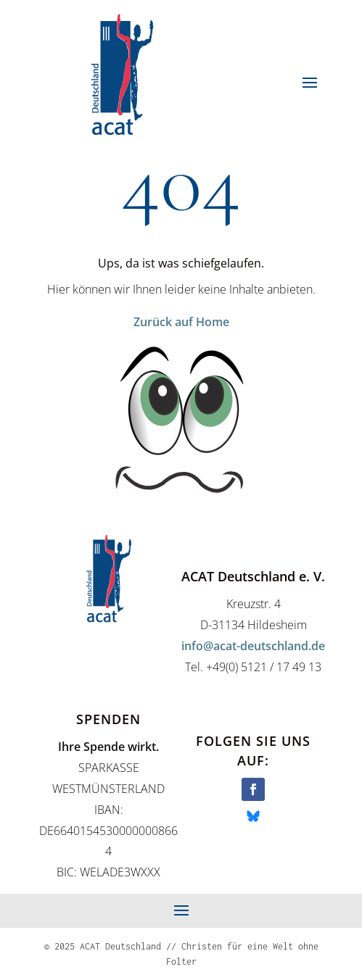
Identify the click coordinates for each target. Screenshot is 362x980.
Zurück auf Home (181, 322)
